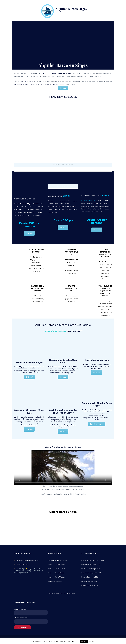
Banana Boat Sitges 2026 (90, 577)
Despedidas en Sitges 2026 (91, 565)
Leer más (91, 641)
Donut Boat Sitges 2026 (90, 585)
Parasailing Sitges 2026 (89, 581)
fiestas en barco (36, 84)
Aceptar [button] (84, 641)
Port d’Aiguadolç (28, 81)
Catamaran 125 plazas (55, 581)
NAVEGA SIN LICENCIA (90, 200)
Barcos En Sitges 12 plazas (56, 573)
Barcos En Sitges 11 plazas (56, 569)
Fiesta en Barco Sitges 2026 (91, 569)
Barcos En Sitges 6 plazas (56, 565)
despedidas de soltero (22, 84)
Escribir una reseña (97, 424)
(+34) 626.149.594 (22, 565)
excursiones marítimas (50, 84)
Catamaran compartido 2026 (91, 573)
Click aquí (63, 88)
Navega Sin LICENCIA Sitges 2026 (93, 561)
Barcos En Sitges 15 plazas (56, 577)
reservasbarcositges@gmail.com (28, 561)
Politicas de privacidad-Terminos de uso (61, 593)
